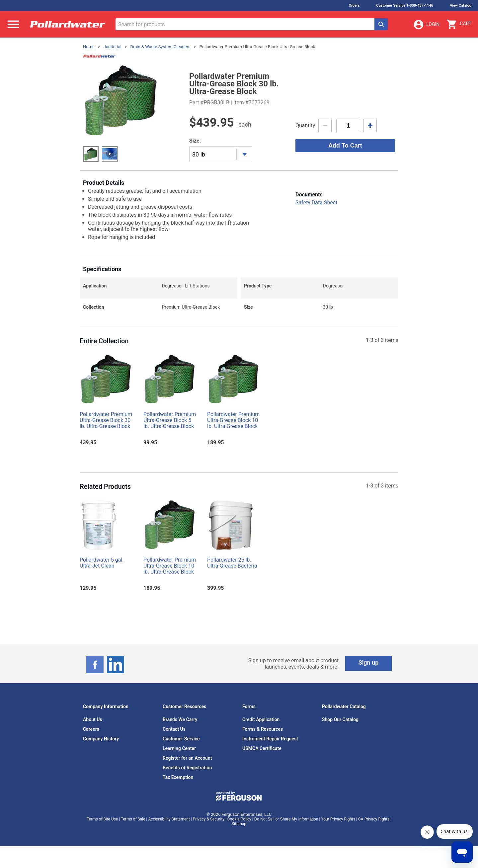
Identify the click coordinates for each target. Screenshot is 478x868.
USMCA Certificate (262, 748)
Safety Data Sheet (316, 203)
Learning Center (179, 748)
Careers (91, 729)
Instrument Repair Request (270, 739)
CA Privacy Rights (374, 819)
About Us (93, 719)
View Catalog (461, 5)
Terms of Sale (133, 819)
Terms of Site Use (102, 819)
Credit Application (261, 719)
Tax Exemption (178, 777)
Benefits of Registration (187, 768)
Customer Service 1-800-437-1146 (405, 5)
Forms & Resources (263, 729)
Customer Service (181, 739)
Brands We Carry (180, 719)
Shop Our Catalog (340, 719)
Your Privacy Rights (338, 819)
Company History (101, 739)
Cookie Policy (239, 819)
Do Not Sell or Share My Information (286, 819)
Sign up (369, 662)
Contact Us (174, 729)
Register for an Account (187, 758)
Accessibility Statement (169, 819)
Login (426, 25)
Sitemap (239, 824)
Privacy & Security (209, 819)
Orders (354, 5)
